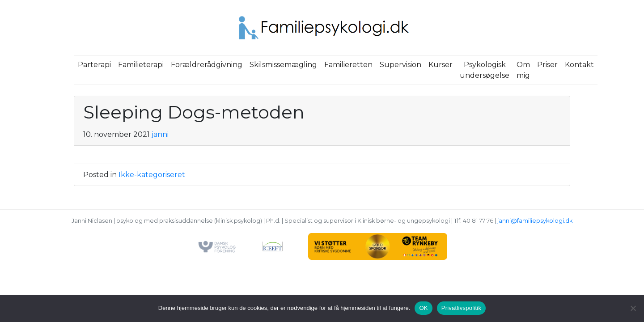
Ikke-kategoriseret (152, 175)
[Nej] (633, 308)
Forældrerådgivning (207, 65)
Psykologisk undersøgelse (485, 70)
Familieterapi (141, 65)
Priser (547, 65)
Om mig (523, 70)
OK (423, 308)
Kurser (441, 65)
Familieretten (348, 65)
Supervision (400, 65)
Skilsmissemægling (283, 65)
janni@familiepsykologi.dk (535, 221)
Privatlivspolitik (462, 308)
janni (160, 134)
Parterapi (94, 65)
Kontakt (579, 65)
